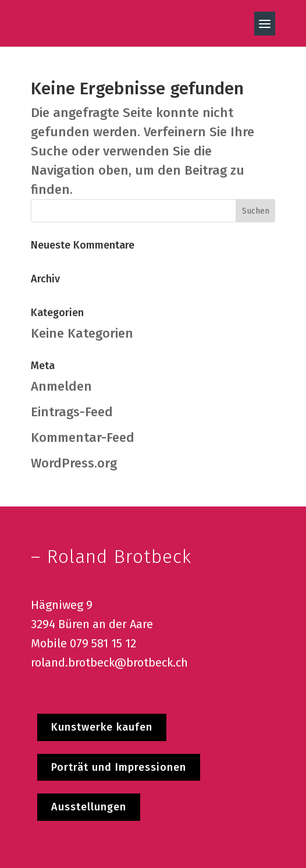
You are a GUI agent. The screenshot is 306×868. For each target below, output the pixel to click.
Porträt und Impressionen (119, 767)
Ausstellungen (89, 807)
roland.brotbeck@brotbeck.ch (109, 662)
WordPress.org (74, 463)
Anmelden (61, 386)
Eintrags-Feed (72, 412)
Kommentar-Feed (83, 437)
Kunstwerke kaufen (102, 727)
